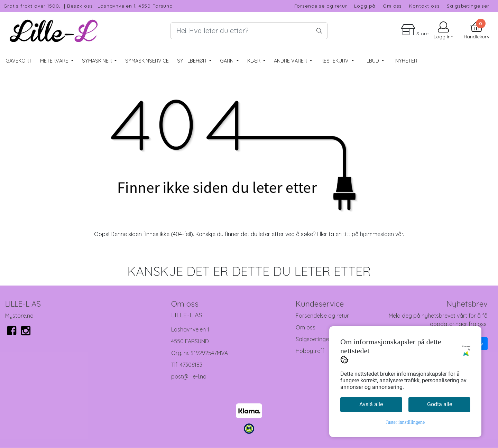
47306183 (191, 365)
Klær (255, 61)
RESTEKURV (335, 61)
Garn (227, 61)
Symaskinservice (147, 61)
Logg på (365, 6)
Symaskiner (98, 61)
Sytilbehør (192, 61)
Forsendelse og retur (321, 6)
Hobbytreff (310, 351)
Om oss (392, 6)
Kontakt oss (424, 6)
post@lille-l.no (189, 376)
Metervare (55, 61)
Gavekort (19, 61)
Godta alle (440, 404)
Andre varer (291, 61)
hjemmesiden (377, 234)
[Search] (249, 31)
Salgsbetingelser (468, 6)
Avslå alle (371, 404)
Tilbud (371, 61)
